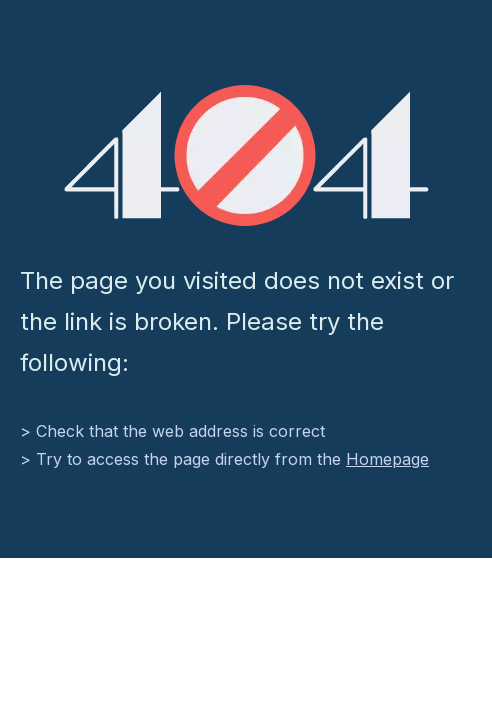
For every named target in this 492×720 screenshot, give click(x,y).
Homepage (387, 459)
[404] (246, 155)
